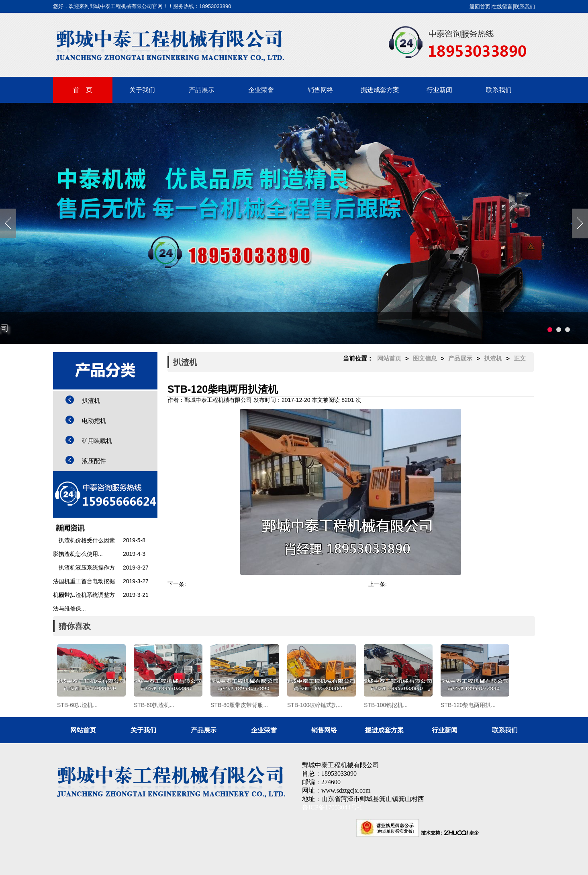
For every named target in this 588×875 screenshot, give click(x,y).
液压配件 (94, 461)
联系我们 (525, 7)
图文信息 (425, 358)
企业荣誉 (261, 90)
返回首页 (480, 7)
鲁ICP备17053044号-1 (332, 807)
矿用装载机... (403, 584)
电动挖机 (94, 421)
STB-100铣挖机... (208, 584)
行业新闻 (439, 90)
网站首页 (389, 358)
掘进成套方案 (380, 90)
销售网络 (321, 90)
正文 (520, 358)
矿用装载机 (97, 441)
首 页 (83, 90)
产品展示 (202, 90)
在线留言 (502, 7)
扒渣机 (91, 401)
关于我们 (142, 90)
